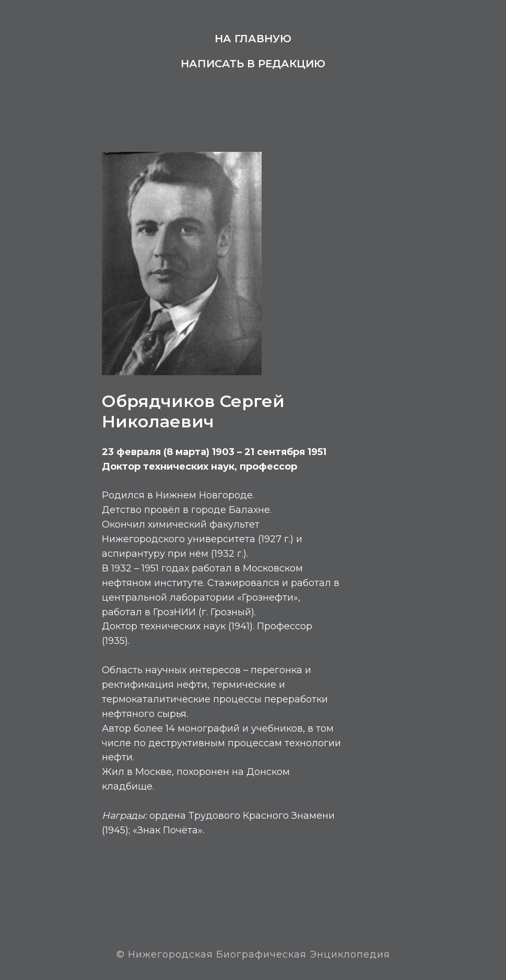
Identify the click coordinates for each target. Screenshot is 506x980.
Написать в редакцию (253, 64)
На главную (253, 39)
